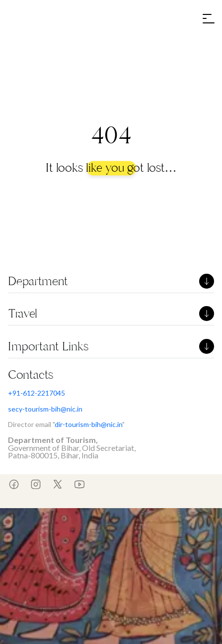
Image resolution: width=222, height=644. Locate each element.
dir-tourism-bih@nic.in (88, 424)
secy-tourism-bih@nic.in (45, 409)
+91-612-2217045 (37, 393)
